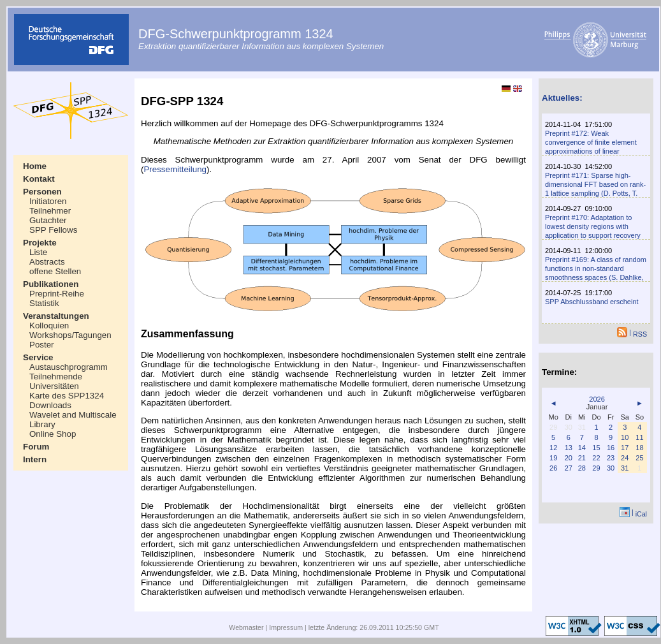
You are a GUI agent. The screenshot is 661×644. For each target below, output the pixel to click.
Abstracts (47, 262)
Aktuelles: (562, 98)
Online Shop (53, 434)
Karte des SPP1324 (67, 396)
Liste (38, 252)
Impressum (286, 627)
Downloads (50, 405)
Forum (36, 447)
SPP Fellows (53, 230)
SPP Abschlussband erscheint (592, 302)
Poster (42, 345)
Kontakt (39, 179)
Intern (35, 459)
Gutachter (48, 220)
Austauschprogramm (69, 367)
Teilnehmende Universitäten (56, 381)
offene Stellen (55, 271)
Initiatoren (48, 201)
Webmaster (246, 627)
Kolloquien (49, 326)
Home (35, 166)
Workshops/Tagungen (70, 335)
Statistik (44, 303)
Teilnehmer (50, 211)
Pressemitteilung (175, 169)
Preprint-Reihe (57, 294)
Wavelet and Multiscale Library (73, 420)
